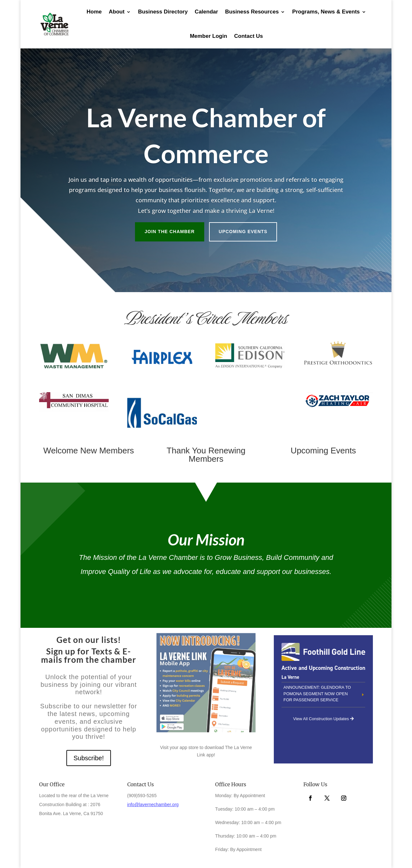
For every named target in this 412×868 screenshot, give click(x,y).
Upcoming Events (243, 232)
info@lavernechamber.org (153, 805)
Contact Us (248, 36)
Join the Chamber (170, 232)
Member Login (208, 36)
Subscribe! (89, 758)
